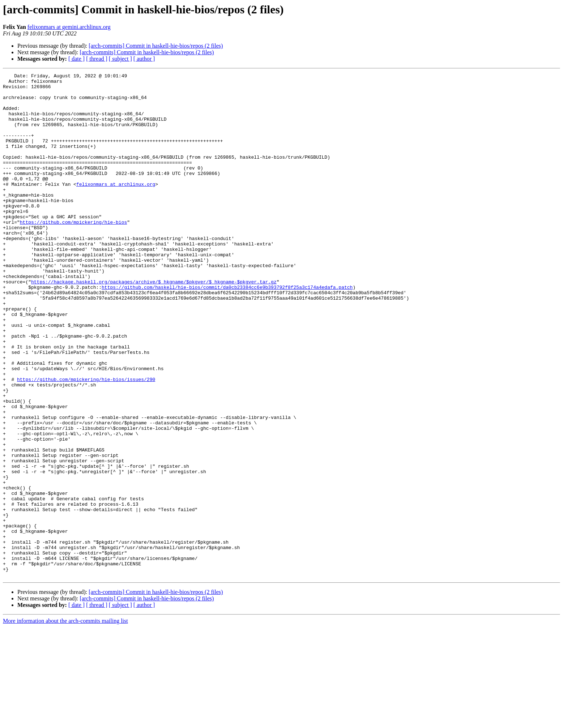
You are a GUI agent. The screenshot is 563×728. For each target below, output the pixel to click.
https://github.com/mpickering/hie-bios (73, 252)
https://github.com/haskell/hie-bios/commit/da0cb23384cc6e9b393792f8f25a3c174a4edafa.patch (227, 330)
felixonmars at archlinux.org (116, 207)
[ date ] (76, 59)
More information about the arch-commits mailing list (65, 722)
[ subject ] (120, 59)
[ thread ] (97, 59)
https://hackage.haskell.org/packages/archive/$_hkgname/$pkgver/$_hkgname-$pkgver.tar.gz (154, 324)
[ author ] (144, 59)
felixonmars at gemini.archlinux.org (69, 27)
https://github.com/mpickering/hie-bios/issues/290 (86, 441)
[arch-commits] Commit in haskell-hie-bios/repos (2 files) (156, 46)
